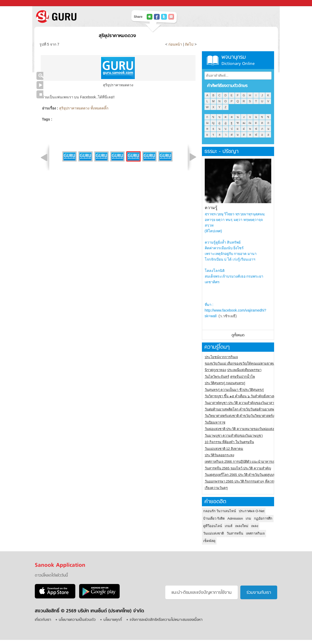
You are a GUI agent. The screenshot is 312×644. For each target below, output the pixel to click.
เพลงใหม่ (242, 526)
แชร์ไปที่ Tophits (150, 17)
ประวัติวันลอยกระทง (219, 455)
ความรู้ (211, 208)
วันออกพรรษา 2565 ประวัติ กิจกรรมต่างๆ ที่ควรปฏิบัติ (243, 481)
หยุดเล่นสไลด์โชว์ (40, 94)
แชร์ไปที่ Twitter (164, 17)
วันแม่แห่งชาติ (214, 533)
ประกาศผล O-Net (252, 511)
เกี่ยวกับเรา (43, 620)
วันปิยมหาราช (215, 422)
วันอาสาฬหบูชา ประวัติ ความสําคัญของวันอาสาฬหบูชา (245, 403)
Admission (235, 518)
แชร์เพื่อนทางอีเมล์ (171, 17)
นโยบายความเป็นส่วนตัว (77, 620)
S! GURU (77, 16)
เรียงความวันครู (216, 488)
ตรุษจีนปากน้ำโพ (243, 377)
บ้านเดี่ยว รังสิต (214, 518)
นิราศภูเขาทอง (215, 370)
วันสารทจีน (235, 533)
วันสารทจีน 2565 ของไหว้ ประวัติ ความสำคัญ (238, 468)
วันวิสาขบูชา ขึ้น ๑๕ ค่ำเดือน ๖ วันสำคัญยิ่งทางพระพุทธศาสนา (250, 396)
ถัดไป (189, 44)
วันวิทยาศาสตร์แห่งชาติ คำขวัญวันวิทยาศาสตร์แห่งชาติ (245, 416)
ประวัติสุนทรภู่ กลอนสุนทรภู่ (225, 383)
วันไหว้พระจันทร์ (217, 377)
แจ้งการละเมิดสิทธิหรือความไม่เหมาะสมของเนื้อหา (166, 620)
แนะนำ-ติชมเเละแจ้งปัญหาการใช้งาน (202, 593)
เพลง (255, 526)
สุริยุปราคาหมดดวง (117, 36)
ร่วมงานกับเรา (259, 593)
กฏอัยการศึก (263, 518)
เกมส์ (229, 526)
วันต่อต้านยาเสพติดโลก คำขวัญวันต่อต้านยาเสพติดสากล (246, 409)
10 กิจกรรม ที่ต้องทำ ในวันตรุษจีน (229, 442)
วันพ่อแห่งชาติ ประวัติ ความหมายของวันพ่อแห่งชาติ (242, 429)
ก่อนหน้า (176, 44)
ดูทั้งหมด (238, 335)
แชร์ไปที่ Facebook (157, 17)
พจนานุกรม (238, 60)
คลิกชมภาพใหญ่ (40, 76)
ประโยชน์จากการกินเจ (221, 357)
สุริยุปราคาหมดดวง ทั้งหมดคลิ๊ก (84, 108)
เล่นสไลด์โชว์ (40, 85)
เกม (248, 518)
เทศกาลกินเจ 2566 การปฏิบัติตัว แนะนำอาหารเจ (240, 462)
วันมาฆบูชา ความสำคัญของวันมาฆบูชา (234, 436)
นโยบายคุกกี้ (113, 620)
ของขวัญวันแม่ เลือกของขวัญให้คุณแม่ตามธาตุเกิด (241, 363)
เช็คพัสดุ (209, 541)
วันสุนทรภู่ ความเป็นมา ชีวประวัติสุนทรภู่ (234, 390)
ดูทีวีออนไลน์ (213, 526)
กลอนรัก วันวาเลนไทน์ (220, 511)
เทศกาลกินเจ (255, 533)
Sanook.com (15, 3)
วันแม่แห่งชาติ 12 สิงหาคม (224, 449)
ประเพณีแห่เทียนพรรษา (244, 370)
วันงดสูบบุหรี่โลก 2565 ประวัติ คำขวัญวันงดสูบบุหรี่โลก (244, 475)
